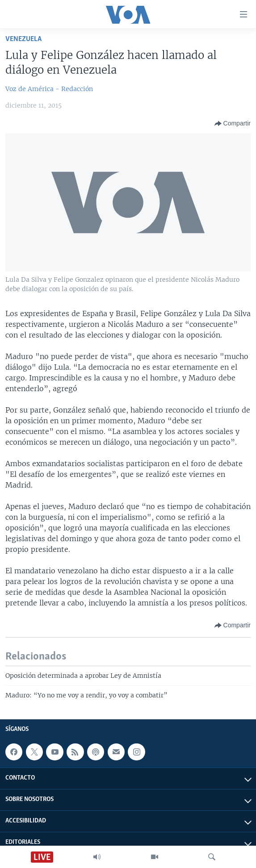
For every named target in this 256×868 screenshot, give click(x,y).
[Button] (233, 124)
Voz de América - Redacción (49, 89)
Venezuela (23, 39)
